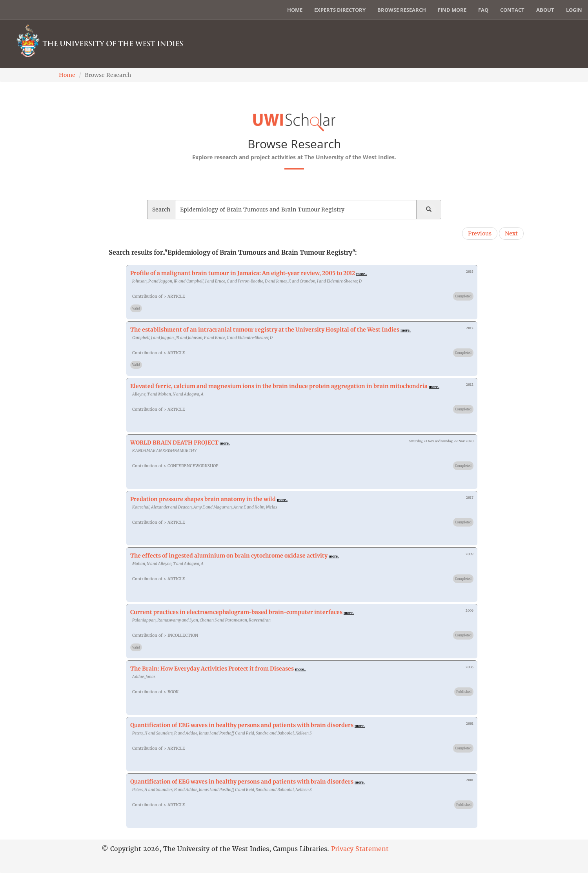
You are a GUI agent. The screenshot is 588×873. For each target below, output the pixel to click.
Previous (480, 233)
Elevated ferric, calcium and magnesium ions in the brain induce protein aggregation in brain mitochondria (279, 386)
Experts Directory (340, 10)
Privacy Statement (360, 849)
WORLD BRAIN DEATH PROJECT (174, 443)
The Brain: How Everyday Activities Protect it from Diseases (212, 669)
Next (511, 233)
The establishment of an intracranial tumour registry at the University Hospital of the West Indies (265, 330)
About (545, 10)
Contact (512, 10)
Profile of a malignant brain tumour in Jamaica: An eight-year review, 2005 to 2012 (243, 273)
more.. (361, 274)
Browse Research (402, 10)
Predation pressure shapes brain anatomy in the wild (203, 499)
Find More (452, 10)
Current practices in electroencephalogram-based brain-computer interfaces (236, 612)
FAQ (483, 10)
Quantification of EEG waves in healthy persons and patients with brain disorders (242, 725)
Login (574, 10)
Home (295, 10)
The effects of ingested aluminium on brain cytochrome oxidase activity (229, 556)
